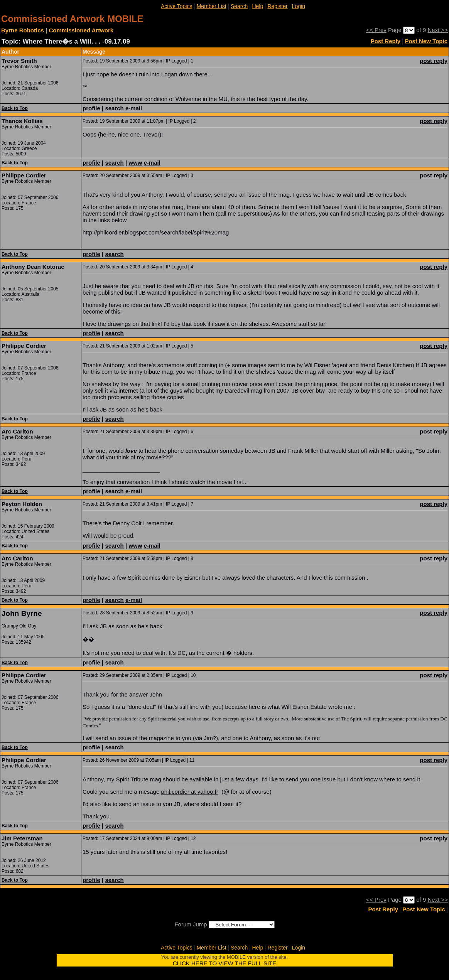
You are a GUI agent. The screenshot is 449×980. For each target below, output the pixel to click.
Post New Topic (426, 41)
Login (299, 6)
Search (239, 6)
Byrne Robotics (23, 30)
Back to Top (15, 108)
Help (257, 6)
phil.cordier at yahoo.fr (189, 792)
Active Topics (176, 6)
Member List (212, 6)
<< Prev (376, 30)
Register (277, 6)
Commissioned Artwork (81, 30)
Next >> (438, 30)
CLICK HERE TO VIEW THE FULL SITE (225, 963)
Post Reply (386, 41)
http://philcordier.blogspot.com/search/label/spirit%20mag (156, 232)
